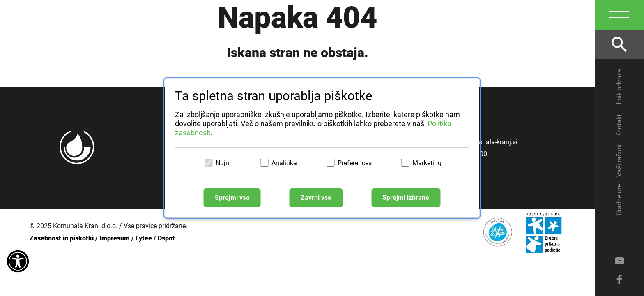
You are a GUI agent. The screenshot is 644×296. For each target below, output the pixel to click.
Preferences (355, 163)
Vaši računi (619, 161)
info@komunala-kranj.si (483, 142)
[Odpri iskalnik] (619, 44)
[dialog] (322, 148)
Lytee (144, 238)
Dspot (166, 238)
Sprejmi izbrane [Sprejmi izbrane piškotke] (406, 198)
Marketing (427, 163)
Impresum (115, 238)
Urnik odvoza (619, 88)
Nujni (223, 163)
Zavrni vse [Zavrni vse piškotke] (316, 198)
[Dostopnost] (18, 262)
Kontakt (619, 126)
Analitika (284, 163)
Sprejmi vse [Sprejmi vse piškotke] (232, 198)
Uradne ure (619, 200)
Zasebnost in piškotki (62, 238)
